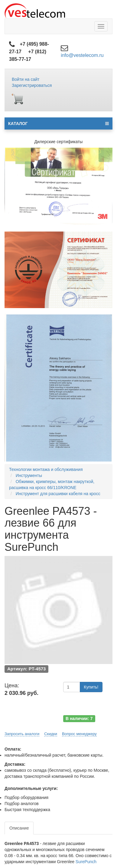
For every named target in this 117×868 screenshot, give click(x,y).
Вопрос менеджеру (79, 734)
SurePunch (86, 862)
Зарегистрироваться (32, 85)
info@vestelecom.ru (82, 55)
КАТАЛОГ (58, 123)
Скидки (51, 734)
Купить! (91, 687)
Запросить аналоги (22, 734)
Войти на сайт (26, 79)
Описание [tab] (19, 828)
